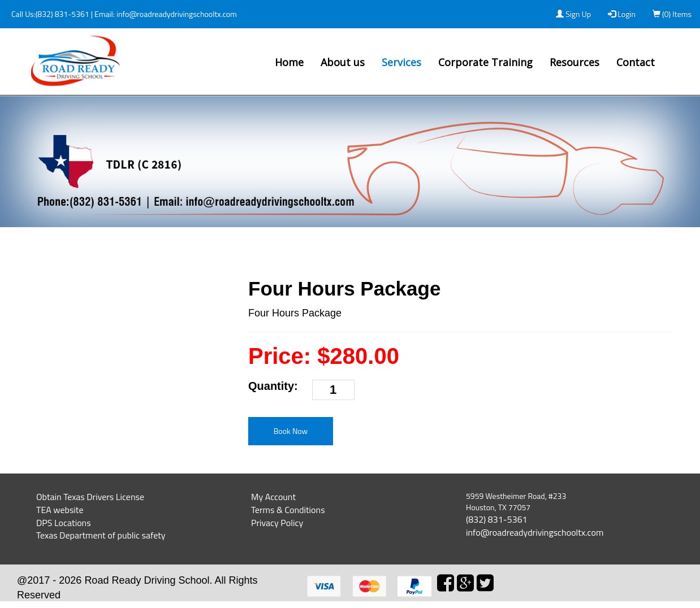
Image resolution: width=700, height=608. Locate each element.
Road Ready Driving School (147, 580)
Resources (574, 62)
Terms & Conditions (288, 510)
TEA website (60, 510)
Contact (636, 62)
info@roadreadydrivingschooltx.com (176, 14)
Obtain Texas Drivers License (90, 497)
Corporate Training (485, 62)
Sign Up (573, 14)
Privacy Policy (277, 523)
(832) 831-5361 (62, 14)
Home (289, 62)
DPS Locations (64, 523)
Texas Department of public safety (101, 535)
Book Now (291, 431)
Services (401, 62)
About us (343, 62)
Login (622, 14)
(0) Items (672, 14)
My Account (273, 497)
